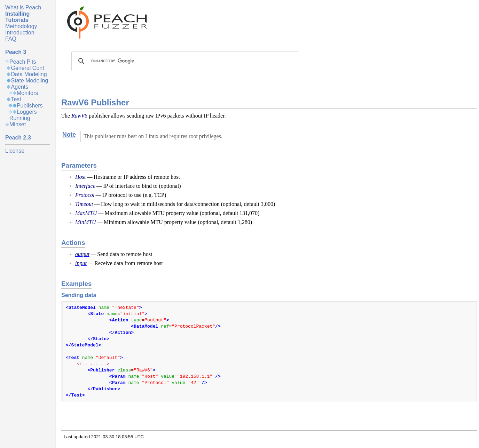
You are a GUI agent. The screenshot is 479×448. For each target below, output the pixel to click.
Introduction (20, 33)
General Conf (27, 68)
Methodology (21, 26)
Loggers (27, 112)
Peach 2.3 (18, 138)
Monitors (27, 93)
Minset (18, 124)
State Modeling (29, 81)
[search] (184, 61)
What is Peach (23, 7)
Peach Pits (23, 62)
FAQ (11, 39)
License (15, 151)
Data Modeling (29, 74)
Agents (19, 87)
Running (20, 118)
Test (16, 99)
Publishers (30, 106)
